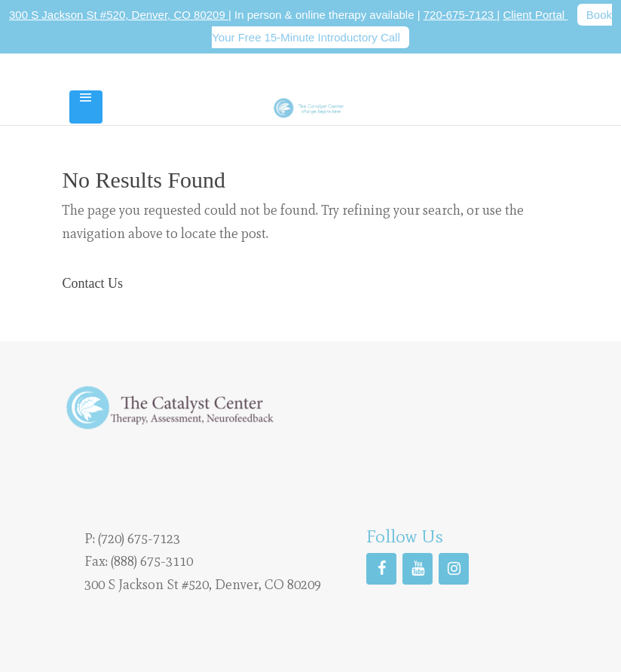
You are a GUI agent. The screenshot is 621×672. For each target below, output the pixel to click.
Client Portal (535, 15)
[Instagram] (454, 569)
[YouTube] (418, 569)
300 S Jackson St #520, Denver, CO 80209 (119, 15)
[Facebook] (381, 569)
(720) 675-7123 (139, 539)
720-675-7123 (460, 15)
